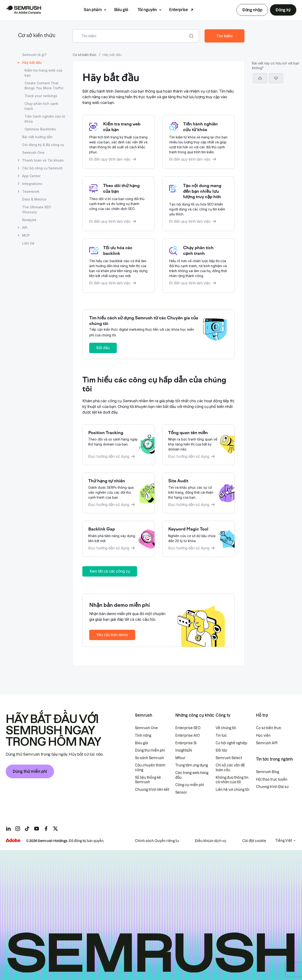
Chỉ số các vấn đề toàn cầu (230, 768)
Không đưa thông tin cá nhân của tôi (232, 780)
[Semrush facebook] (46, 829)
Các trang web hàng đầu (192, 775)
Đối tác (222, 750)
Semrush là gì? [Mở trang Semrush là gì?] (34, 55)
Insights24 (184, 750)
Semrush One (146, 728)
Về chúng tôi (226, 728)
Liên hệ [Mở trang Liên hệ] (28, 243)
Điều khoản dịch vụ (211, 841)
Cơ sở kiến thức (37, 36)
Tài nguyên (147, 10)
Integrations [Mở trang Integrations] (32, 184)
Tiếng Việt (284, 841)
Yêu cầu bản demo (112, 635)
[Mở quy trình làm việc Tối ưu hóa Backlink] (119, 266)
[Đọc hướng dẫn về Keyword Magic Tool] (199, 539)
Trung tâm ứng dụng (192, 765)
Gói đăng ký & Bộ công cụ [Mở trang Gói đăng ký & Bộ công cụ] (43, 145)
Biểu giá (121, 10)
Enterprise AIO (188, 736)
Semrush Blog (268, 772)
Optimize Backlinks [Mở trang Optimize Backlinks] (40, 129)
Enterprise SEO (188, 728)
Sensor (181, 792)
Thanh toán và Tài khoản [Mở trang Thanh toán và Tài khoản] (43, 160)
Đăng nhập (252, 10)
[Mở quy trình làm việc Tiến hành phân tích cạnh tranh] (199, 266)
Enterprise (179, 10)
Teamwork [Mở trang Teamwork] (31, 191)
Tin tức (221, 736)
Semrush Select (229, 758)
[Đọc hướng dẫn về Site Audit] (199, 493)
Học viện (263, 736)
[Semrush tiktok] (27, 829)
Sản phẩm (93, 10)
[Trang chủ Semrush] (23, 10)
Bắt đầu (103, 348)
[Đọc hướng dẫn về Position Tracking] (119, 445)
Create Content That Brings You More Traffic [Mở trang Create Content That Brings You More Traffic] (44, 86)
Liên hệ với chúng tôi (233, 790)
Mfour (180, 758)
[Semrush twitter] (55, 829)
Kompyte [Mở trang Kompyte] (29, 220)
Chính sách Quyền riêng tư (157, 841)
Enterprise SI (186, 743)
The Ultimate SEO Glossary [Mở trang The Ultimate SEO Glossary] (37, 210)
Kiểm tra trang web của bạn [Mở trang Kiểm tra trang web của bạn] (43, 73)
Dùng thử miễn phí (30, 771)
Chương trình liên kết (152, 790)
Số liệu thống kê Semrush (148, 780)
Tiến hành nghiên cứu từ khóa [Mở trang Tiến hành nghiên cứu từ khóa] (45, 119)
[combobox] (131, 36)
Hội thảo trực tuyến (272, 779)
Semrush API (267, 743)
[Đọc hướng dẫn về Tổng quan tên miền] (199, 445)
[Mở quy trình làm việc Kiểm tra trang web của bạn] (119, 142)
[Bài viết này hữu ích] (260, 78)
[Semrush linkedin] (8, 829)
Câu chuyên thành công (150, 768)
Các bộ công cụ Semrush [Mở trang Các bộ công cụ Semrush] (42, 168)
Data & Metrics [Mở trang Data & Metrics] (34, 199)
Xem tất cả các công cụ (110, 571)
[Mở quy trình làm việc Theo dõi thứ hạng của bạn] (119, 204)
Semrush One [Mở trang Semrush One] (33, 152)
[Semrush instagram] (18, 829)
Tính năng (143, 736)
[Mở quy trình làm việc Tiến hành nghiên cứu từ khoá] (199, 142)
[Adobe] (13, 840)
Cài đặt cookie (254, 841)
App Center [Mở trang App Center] (31, 176)
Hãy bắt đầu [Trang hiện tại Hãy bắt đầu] (32, 62)
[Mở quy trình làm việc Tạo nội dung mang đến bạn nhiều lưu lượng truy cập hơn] (199, 204)
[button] (276, 78)
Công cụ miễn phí (190, 785)
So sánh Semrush (149, 758)
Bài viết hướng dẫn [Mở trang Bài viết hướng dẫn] (37, 137)
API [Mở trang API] (25, 228)
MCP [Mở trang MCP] (26, 235)
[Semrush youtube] (37, 829)
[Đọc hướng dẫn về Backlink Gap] (119, 539)
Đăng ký (283, 10)
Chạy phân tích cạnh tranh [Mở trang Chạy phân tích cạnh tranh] (41, 106)
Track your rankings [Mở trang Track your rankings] (41, 96)
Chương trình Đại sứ (272, 787)
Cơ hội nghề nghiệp (231, 743)
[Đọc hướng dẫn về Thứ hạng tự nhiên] (119, 493)
